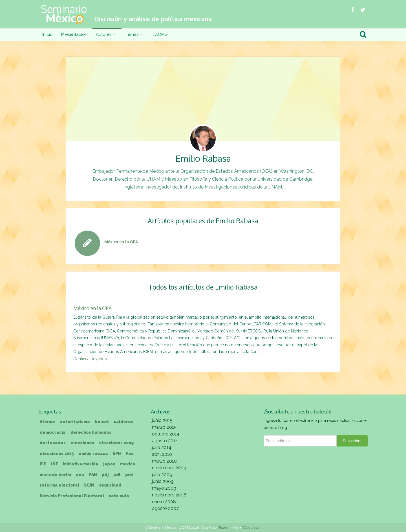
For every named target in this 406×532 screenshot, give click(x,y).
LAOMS (160, 34)
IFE (43, 464)
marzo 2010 (164, 461)
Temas (135, 34)
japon (109, 464)
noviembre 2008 (169, 495)
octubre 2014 (166, 434)
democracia (53, 432)
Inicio (48, 34)
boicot (102, 422)
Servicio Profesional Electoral (72, 496)
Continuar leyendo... (91, 359)
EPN (117, 454)
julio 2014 (162, 447)
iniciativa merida (81, 464)
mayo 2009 (164, 488)
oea (80, 475)
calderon (123, 422)
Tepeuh (224, 527)
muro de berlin (55, 475)
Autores (107, 34)
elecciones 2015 (57, 454)
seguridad (110, 485)
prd (129, 475)
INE (55, 464)
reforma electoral (59, 485)
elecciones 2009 (116, 443)
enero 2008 (164, 502)
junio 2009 (163, 481)
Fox (130, 454)
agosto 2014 (165, 441)
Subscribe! (352, 441)
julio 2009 (162, 475)
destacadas (53, 443)
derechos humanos (91, 432)
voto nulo (119, 496)
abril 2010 (162, 454)
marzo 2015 (164, 427)
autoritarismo (75, 422)
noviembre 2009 (169, 468)
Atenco (47, 422)
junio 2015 (162, 420)
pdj (105, 475)
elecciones (82, 443)
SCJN (89, 485)
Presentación (74, 34)
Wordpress (251, 527)
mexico (128, 464)
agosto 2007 (165, 508)
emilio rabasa (93, 454)
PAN (93, 475)
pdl (117, 475)
